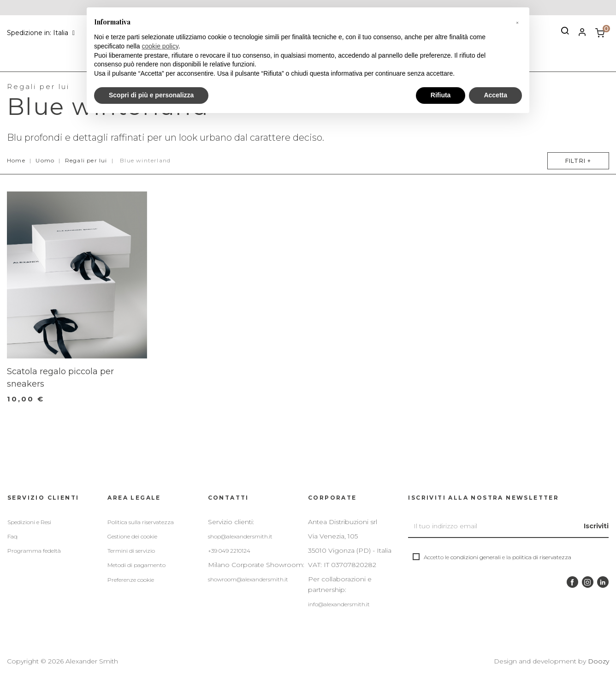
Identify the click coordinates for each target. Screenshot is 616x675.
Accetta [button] (495, 95)
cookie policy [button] (160, 46)
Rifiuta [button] (441, 95)
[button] (517, 22)
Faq (12, 536)
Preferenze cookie (131, 580)
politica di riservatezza (542, 557)
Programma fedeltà (34, 551)
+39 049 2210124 (229, 551)
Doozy (598, 661)
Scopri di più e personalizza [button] (151, 95)
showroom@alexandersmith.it (248, 579)
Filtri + (575, 161)
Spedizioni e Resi (29, 522)
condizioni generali (476, 557)
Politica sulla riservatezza (141, 522)
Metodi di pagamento (136, 565)
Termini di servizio (131, 551)
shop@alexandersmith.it (240, 536)
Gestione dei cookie (132, 536)
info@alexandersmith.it (339, 604)
